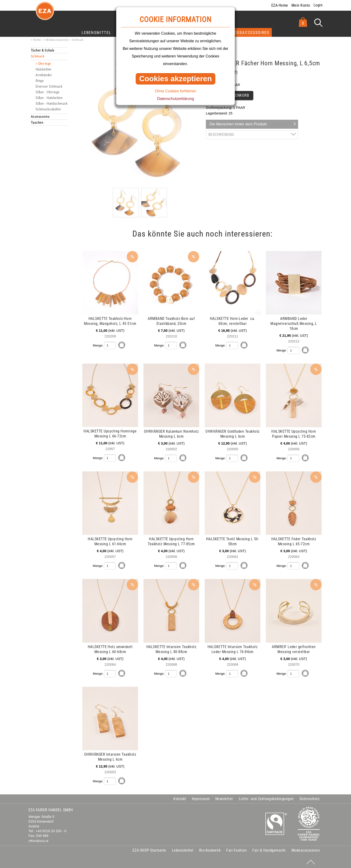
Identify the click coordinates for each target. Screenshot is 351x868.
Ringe (40, 81)
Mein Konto (301, 5)
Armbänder (44, 75)
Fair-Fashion (236, 849)
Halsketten (44, 69)
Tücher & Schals (43, 50)
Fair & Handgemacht (269, 849)
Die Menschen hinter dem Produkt (238, 124)
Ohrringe (45, 64)
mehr (31, 254)
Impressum (201, 798)
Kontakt (180, 798)
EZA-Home (280, 5)
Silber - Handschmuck (52, 104)
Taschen (37, 123)
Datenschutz (310, 798)
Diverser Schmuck (49, 86)
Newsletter (224, 798)
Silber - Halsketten (49, 98)
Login (318, 5)
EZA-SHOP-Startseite (149, 849)
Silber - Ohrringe (48, 92)
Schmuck (78, 40)
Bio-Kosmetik (210, 849)
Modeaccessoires (250, 33)
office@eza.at (38, 840)
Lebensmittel (96, 33)
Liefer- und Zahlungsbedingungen (266, 798)
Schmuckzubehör (48, 109)
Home (37, 40)
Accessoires (40, 117)
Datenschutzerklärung (175, 99)
